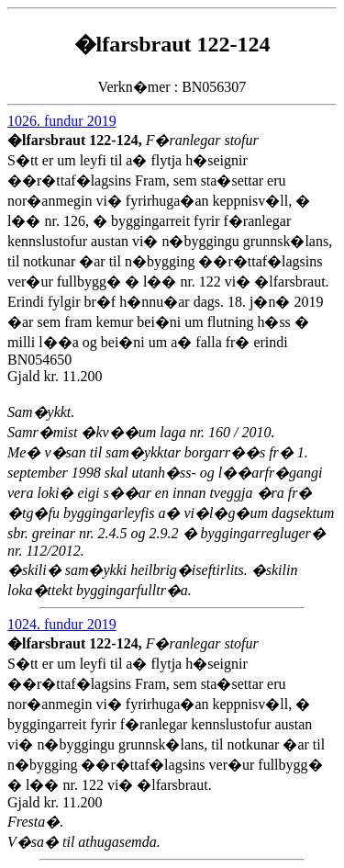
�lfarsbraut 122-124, (77, 140)
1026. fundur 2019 (62, 121)
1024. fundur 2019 (62, 624)
